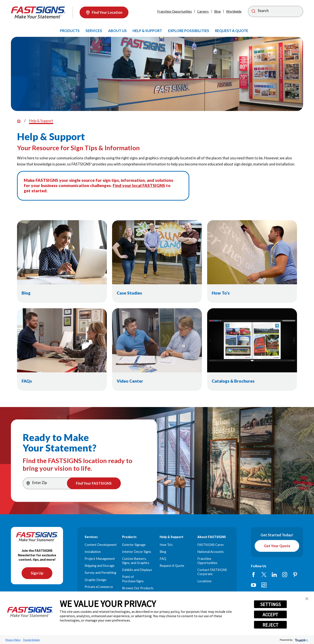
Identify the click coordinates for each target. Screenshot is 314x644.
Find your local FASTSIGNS (139, 185)
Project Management (100, 559)
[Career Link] (264, 585)
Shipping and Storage (100, 566)
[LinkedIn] (274, 575)
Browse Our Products (138, 588)
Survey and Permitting (100, 573)
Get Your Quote (277, 546)
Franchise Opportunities (175, 11)
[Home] (38, 13)
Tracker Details (31, 640)
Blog (217, 11)
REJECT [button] (270, 625)
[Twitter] (264, 575)
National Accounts (211, 552)
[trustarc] (301, 640)
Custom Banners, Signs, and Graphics (136, 561)
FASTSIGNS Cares (211, 545)
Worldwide (234, 11)
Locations (204, 581)
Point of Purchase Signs (133, 579)
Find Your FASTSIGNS (94, 483)
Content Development (101, 545)
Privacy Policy (13, 640)
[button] (307, 599)
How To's (166, 545)
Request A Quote (172, 566)
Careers (203, 11)
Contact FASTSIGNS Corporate (212, 572)
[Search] (275, 11)
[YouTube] (253, 585)
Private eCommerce (99, 587)
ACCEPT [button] (270, 615)
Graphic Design (96, 580)
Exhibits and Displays (137, 570)
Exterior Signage (134, 545)
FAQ (163, 559)
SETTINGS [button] (270, 604)
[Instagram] (285, 575)
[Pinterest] (295, 575)
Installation (93, 552)
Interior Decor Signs (137, 552)
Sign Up (37, 573)
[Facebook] (253, 575)
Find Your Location (104, 12)
